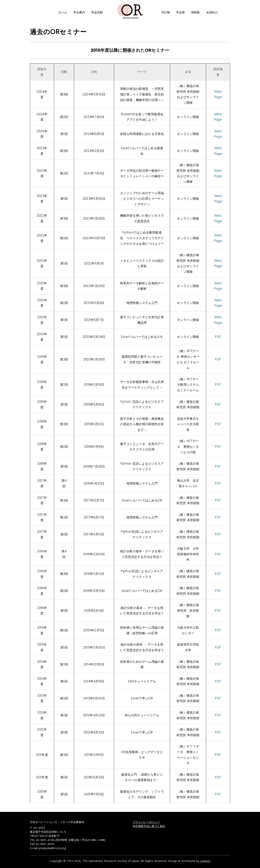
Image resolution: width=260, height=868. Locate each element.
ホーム (63, 12)
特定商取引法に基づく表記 (149, 826)
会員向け (212, 12)
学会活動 (97, 12)
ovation (205, 861)
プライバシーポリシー (146, 822)
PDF (218, 337)
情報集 (195, 12)
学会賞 (180, 12)
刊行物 (166, 12)
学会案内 (79, 12)
